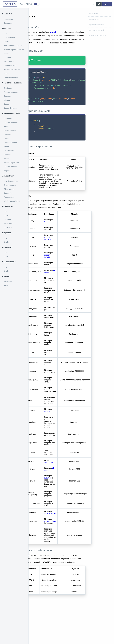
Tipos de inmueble (11, 92)
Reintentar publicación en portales (14, 52)
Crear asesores (10, 185)
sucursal (60, 509)
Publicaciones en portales (14, 46)
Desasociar (8, 228)
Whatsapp (8, 282)
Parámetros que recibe (97, 30)
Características (10, 151)
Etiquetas (7, 171)
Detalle (6, 42)
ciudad (60, 253)
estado (60, 443)
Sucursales (8, 193)
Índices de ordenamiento (98, 36)
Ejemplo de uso (95, 19)
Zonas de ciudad (10, 143)
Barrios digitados (10, 108)
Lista (5, 34)
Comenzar (8, 23)
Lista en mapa (9, 38)
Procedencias (9, 197)
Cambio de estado (11, 66)
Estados (7, 159)
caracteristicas (63, 545)
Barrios (6, 104)
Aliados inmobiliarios (12, 201)
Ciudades (7, 96)
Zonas (7, 100)
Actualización (9, 62)
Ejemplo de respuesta (97, 25)
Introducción (8, 19)
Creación (7, 58)
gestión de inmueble (61, 287)
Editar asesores (10, 189)
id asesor (62, 501)
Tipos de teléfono (10, 167)
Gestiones (8, 88)
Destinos (7, 155)
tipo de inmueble (61, 270)
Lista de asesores (11, 181)
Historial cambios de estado (12, 72)
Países (6, 127)
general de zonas (69, 32)
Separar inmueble (11, 78)
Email (6, 286)
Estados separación (11, 163)
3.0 (107, 4)
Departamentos (10, 131)
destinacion (61, 494)
